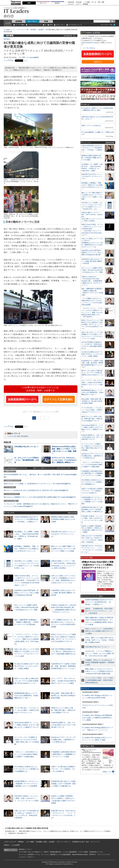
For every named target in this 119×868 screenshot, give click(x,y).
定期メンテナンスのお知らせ (91, 125)
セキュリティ (61, 25)
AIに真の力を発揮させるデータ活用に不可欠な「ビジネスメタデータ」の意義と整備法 (26, 666)
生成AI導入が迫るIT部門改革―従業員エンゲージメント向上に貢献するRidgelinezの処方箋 (26, 593)
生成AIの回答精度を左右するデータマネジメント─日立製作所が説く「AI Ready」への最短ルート (26, 519)
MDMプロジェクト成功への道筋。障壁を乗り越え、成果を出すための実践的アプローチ (63, 710)
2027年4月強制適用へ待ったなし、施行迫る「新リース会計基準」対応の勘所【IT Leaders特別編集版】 (40, 476)
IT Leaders (16, 11)
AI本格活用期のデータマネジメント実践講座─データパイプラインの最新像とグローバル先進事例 (26, 784)
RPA (51, 25)
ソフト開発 (87, 2)
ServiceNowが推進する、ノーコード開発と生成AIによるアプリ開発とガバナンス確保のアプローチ (26, 725)
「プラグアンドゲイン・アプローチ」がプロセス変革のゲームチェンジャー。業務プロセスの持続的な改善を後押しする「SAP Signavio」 (26, 639)
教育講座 (86, 4)
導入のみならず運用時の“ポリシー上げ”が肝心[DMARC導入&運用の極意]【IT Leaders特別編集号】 (40, 497)
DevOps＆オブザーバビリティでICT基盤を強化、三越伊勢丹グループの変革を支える (63, 740)
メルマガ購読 (30, 842)
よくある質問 (15, 845)
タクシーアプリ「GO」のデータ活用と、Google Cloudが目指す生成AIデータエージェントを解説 (64, 681)
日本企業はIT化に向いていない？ (26, 447)
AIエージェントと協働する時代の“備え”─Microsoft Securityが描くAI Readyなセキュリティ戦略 (26, 607)
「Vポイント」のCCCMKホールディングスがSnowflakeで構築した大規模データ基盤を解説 (26, 754)
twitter (5, 16)
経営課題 (19, 21)
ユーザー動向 (20, 25)
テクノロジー (32, 21)
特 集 (46, 21)
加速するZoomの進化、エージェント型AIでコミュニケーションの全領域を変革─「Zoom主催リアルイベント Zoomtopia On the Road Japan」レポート (27, 580)
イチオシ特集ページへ (105, 589)
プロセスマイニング (35, 25)
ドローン (79, 4)
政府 (19, 436)
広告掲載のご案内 (41, 842)
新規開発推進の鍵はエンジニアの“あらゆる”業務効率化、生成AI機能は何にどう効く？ (26, 695)
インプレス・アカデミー (26, 857)
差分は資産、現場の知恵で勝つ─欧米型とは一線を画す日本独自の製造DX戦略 (63, 695)
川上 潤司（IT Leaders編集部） (29, 57)
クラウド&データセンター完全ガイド (30, 852)
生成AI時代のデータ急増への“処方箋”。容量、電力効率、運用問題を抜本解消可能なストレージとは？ (64, 666)
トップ (8, 23)
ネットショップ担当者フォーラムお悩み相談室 (56, 854)
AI (46, 25)
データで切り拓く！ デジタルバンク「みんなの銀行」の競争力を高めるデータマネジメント (27, 710)
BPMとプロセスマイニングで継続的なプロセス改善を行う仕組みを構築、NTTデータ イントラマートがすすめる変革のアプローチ (92, 324)
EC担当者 (79, 2)
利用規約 (21, 842)
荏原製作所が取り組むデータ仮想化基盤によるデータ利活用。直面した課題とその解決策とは (63, 784)
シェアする (8, 60)
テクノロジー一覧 (23, 30)
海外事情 (33, 30)
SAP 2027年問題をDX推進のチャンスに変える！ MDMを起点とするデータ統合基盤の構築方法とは (63, 651)
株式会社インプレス (25, 849)
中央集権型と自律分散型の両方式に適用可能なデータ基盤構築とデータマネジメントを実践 (63, 754)
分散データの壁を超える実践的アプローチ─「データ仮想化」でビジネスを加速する (63, 769)
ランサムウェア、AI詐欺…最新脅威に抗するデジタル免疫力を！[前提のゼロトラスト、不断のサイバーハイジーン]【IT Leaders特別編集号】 (41, 505)
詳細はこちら (107, 772)
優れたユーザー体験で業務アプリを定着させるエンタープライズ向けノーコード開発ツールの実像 (63, 549)
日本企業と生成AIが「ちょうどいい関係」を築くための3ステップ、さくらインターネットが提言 (26, 798)
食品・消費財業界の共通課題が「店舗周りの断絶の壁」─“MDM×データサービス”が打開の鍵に (27, 622)
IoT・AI (94, 2)
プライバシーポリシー (63, 842)
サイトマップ (95, 842)
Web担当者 (71, 2)
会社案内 (52, 842)
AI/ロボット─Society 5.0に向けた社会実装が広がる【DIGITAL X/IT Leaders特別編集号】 (36, 490)
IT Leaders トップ (9, 30)
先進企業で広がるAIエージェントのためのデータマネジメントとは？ (63, 534)
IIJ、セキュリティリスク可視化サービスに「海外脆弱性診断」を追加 (27, 460)
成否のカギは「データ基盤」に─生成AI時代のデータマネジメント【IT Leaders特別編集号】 (38, 484)
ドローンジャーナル (104, 854)
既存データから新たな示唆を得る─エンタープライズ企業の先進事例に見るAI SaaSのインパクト (26, 681)
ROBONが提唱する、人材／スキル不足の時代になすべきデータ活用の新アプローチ (63, 725)
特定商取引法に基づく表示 (81, 842)
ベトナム (10, 436)
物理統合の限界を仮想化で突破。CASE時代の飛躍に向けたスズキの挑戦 (63, 519)
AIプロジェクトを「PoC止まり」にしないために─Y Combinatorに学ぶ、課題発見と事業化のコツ (64, 460)
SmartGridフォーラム (96, 852)
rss (12, 16)
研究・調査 (101, 2)
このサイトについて (10, 842)
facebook (9, 16)
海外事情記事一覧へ (70, 36)
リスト (25, 61)
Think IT (46, 852)
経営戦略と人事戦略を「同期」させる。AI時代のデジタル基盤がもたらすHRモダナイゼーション (26, 549)
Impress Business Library (90, 43)
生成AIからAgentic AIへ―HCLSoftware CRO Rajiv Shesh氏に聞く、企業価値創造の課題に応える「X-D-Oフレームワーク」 (92, 281)
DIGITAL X (93, 854)
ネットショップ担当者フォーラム (29, 854)
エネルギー (71, 4)
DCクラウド (43, 3)
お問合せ (7, 845)
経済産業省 (25, 436)
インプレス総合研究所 (70, 852)
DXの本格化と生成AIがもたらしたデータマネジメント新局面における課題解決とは (26, 769)
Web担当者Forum (56, 852)
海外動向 (41, 30)
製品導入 (57, 3)
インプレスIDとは (89, 48)
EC (15, 436)
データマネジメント (75, 25)
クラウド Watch (83, 852)
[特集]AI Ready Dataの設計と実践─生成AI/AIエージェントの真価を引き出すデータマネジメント (98, 565)
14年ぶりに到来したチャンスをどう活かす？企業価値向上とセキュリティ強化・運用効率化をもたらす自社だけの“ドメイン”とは (92, 243)
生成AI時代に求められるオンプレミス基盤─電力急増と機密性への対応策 (63, 593)
